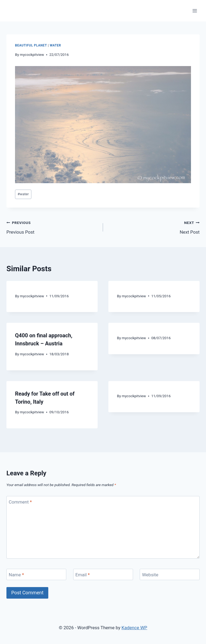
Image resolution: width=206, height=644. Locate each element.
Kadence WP (134, 628)
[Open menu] (195, 11)
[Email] (103, 575)
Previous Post (52, 227)
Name (16, 575)
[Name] (36, 575)
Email (83, 575)
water (23, 194)
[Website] (170, 575)
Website (150, 575)
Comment (20, 502)
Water (55, 45)
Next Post (154, 227)
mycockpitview (32, 55)
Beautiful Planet (31, 45)
